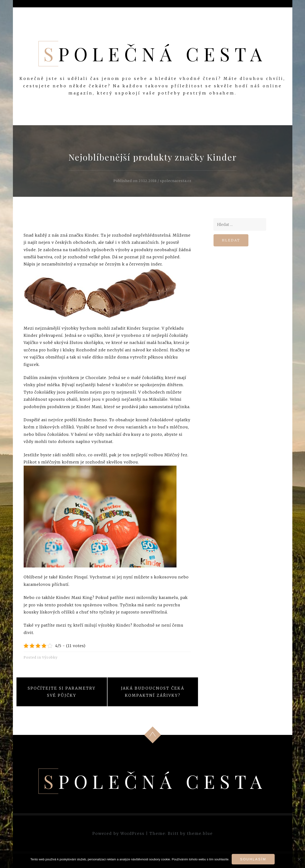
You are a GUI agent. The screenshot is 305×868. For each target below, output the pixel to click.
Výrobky (50, 657)
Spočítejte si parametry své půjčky (62, 692)
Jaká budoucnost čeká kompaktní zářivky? (153, 692)
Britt (173, 833)
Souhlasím (253, 859)
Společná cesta (155, 54)
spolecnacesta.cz (176, 181)
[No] (299, 859)
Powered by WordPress (118, 833)
